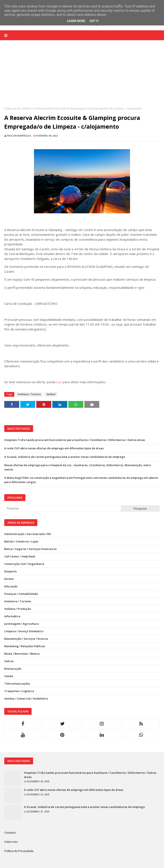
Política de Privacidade (19, 851)
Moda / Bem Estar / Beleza (22, 654)
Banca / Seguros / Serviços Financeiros (30, 549)
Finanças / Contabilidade (21, 594)
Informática (12, 616)
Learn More (76, 21)
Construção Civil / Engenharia (24, 564)
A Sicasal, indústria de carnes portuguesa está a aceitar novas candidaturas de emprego (65, 457)
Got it (94, 21)
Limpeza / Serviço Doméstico (24, 631)
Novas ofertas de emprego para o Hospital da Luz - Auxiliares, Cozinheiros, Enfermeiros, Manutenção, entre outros (78, 467)
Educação (11, 586)
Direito (9, 579)
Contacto (10, 833)
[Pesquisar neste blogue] (63, 508)
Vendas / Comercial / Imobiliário (26, 699)
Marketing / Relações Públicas (25, 646)
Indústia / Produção (18, 609)
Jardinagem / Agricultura (21, 624)
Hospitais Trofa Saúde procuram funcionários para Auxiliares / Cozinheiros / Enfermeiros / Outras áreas (75, 440)
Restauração (13, 669)
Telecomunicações (17, 684)
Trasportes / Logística (19, 691)
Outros (9, 661)
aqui (59, 382)
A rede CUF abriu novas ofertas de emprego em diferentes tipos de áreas (54, 448)
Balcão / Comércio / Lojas (21, 541)
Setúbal (27, 108)
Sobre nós (11, 842)
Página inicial (12, 108)
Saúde (9, 676)
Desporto (10, 571)
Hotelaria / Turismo (29, 394)
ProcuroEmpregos (19, 136)
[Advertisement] (82, 77)
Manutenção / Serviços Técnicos (26, 639)
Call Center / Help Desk (20, 556)
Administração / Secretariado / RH (28, 534)
